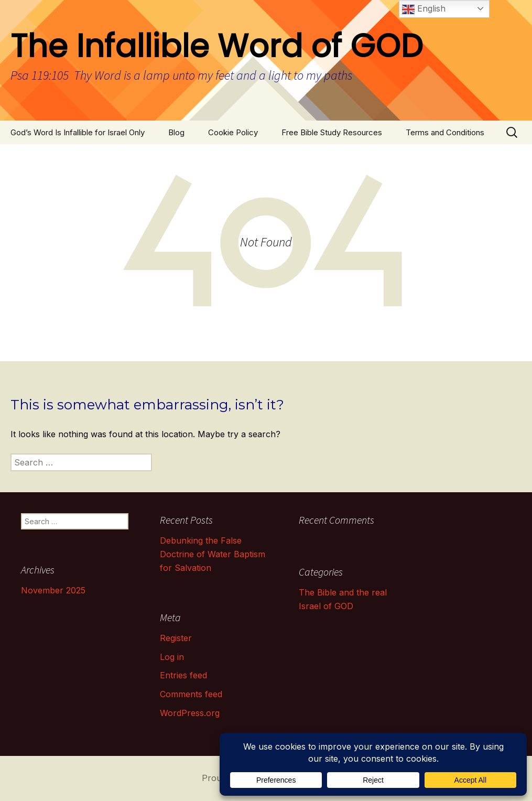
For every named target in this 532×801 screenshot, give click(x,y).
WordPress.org (190, 713)
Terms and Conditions (445, 132)
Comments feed (191, 694)
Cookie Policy (233, 132)
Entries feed (183, 675)
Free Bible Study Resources (332, 132)
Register (176, 638)
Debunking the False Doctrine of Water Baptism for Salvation (213, 554)
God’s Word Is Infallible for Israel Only (78, 132)
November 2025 (53, 590)
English (424, 9)
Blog (176, 132)
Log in (172, 657)
